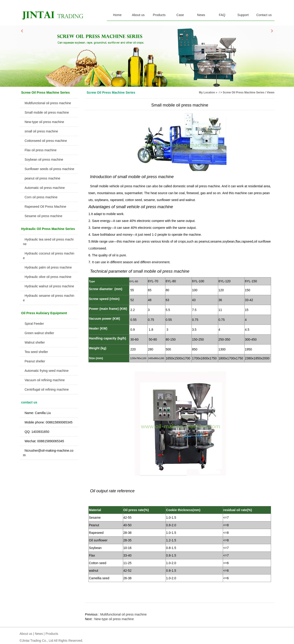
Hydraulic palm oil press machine (48, 267)
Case (180, 15)
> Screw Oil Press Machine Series (242, 92)
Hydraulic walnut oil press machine (49, 286)
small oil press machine (41, 131)
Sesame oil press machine (43, 216)
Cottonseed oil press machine (46, 141)
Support (243, 15)
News (201, 15)
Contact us (264, 15)
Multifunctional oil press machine (48, 103)
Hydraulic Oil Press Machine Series (48, 229)
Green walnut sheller (39, 333)
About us (138, 15)
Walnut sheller (35, 342)
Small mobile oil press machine (47, 112)
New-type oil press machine (44, 122)
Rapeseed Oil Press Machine (45, 207)
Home (117, 15)
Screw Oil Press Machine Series (45, 92)
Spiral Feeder (34, 324)
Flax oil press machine (41, 150)
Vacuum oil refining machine (45, 380)
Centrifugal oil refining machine (47, 389)
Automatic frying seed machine (47, 371)
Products (159, 15)
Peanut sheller (35, 361)
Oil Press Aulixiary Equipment (44, 313)
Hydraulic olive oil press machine (48, 277)
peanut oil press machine (42, 178)
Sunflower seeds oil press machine (49, 169)
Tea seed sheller (36, 352)
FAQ (222, 15)
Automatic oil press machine (45, 188)
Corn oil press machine (41, 197)
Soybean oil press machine (44, 160)
